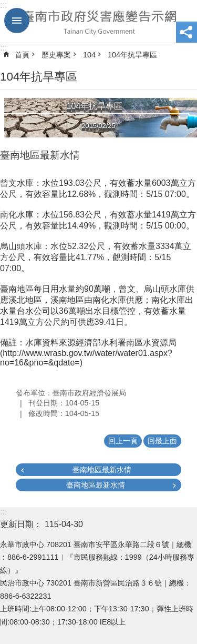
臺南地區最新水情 (102, 470)
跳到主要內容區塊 (6, 6)
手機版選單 (17, 21)
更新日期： (21, 524)
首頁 (22, 55)
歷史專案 (56, 55)
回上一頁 (123, 441)
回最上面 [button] (162, 441)
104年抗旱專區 (132, 55)
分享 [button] (186, 32)
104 (89, 55)
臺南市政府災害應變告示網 (98, 22)
